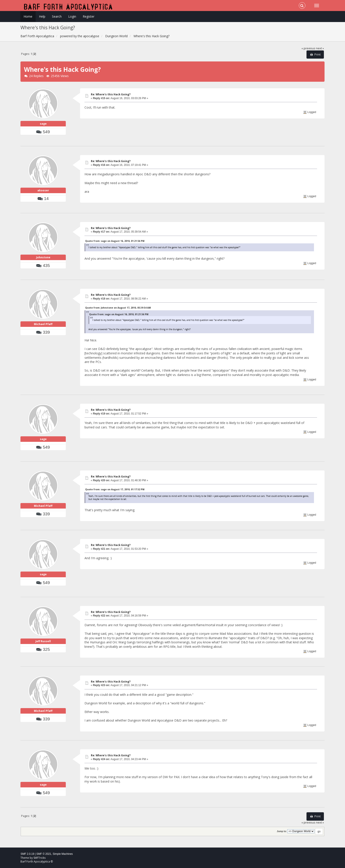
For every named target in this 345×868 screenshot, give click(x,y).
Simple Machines (63, 854)
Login (72, 16)
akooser (43, 190)
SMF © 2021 (44, 854)
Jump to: (282, 831)
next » (320, 48)
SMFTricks (39, 858)
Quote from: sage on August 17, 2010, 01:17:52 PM (115, 489)
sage (43, 124)
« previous (308, 48)
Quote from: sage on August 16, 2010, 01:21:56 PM (115, 241)
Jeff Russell (43, 641)
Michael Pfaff (43, 324)
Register (89, 16)
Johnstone (43, 257)
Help (42, 16)
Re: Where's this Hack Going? (111, 94)
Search (57, 16)
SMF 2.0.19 (27, 854)
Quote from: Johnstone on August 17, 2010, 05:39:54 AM (118, 308)
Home (28, 16)
